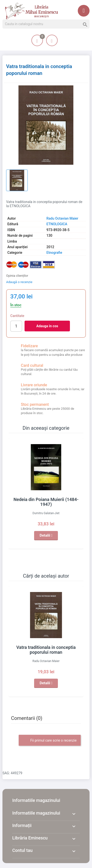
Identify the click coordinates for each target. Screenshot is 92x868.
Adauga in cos (47, 326)
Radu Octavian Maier (62, 218)
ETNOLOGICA (57, 224)
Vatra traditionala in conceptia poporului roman (46, 650)
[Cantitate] (16, 326)
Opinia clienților (17, 276)
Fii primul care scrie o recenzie (50, 741)
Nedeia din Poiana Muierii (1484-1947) (46, 502)
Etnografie (54, 253)
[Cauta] (46, 24)
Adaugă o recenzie (19, 282)
